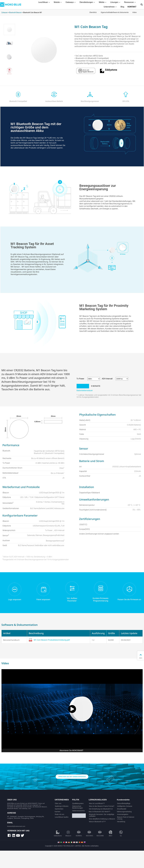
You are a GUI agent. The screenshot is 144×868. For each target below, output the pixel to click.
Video (134, 12)
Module (58, 2)
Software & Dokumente (120, 12)
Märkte (103, 2)
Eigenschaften (106, 12)
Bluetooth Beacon (15, 12)
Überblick (93, 12)
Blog (123, 7)
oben (141, 656)
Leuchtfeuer (45, 2)
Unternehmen (111, 7)
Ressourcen (131, 2)
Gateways (71, 2)
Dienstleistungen (88, 2)
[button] (142, 5)
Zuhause (5, 12)
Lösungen (116, 2)
